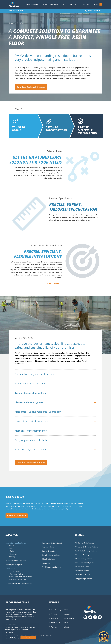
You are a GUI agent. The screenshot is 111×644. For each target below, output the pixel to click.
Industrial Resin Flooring (85, 543)
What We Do (55, 623)
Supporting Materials (84, 579)
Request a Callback (95, 11)
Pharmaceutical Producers (17, 561)
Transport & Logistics (15, 565)
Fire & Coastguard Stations (51, 567)
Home (11, 11)
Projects (64, 4)
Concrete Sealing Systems (86, 555)
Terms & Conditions (46, 635)
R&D (66, 610)
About (67, 627)
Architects (74, 4)
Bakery (13, 557)
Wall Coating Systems (84, 559)
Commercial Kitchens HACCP (52, 543)
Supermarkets (15, 571)
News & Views (69, 618)
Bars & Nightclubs (48, 551)
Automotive (46, 563)
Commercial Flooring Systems (87, 547)
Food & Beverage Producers (16, 543)
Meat (12, 546)
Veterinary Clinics (48, 547)
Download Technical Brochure (31, 87)
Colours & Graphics (83, 575)
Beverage (14, 554)
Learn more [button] (9, 632)
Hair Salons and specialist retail (22, 577)
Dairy (12, 551)
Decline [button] (12, 637)
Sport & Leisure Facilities (51, 555)
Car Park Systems (83, 571)
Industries (54, 4)
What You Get (53, 283)
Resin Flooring (32, 4)
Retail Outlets (10, 569)
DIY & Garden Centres (18, 579)
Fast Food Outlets (16, 574)
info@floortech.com (22, 503)
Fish (12, 548)
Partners (85, 4)
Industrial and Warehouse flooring (20, 583)
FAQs (66, 623)
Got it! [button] (28, 637)
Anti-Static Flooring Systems (87, 551)
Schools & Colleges (49, 559)
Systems (44, 4)
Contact (67, 614)
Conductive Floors (83, 567)
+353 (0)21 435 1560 (41, 503)
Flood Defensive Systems (85, 563)
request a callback (58, 503)
